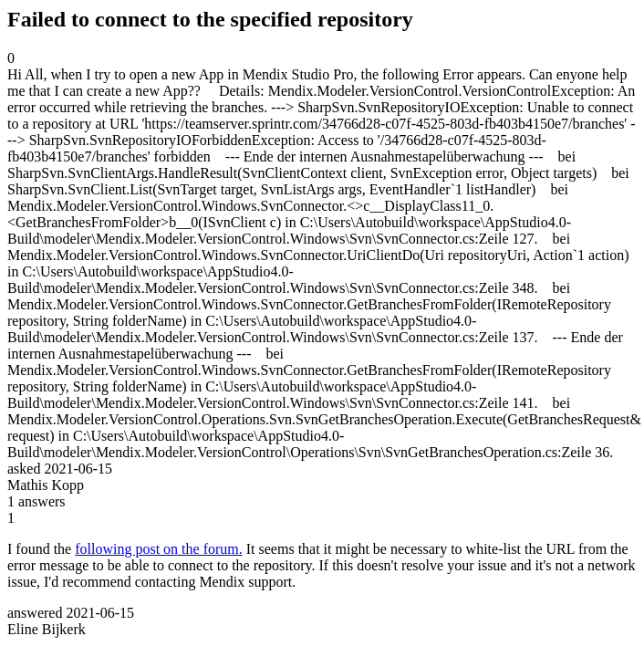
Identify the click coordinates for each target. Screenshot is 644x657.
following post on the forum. (159, 549)
